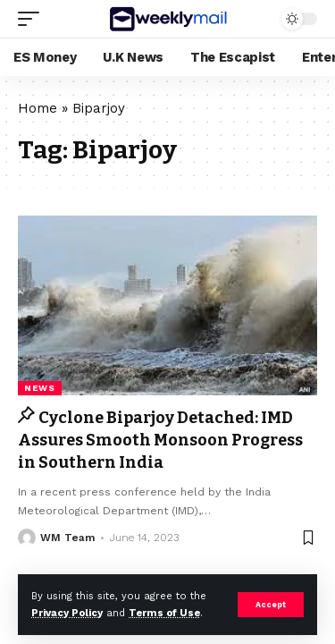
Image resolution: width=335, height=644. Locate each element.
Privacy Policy (67, 613)
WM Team (67, 538)
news (40, 388)
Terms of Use (164, 613)
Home (38, 108)
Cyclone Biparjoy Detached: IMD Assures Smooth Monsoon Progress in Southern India (160, 440)
